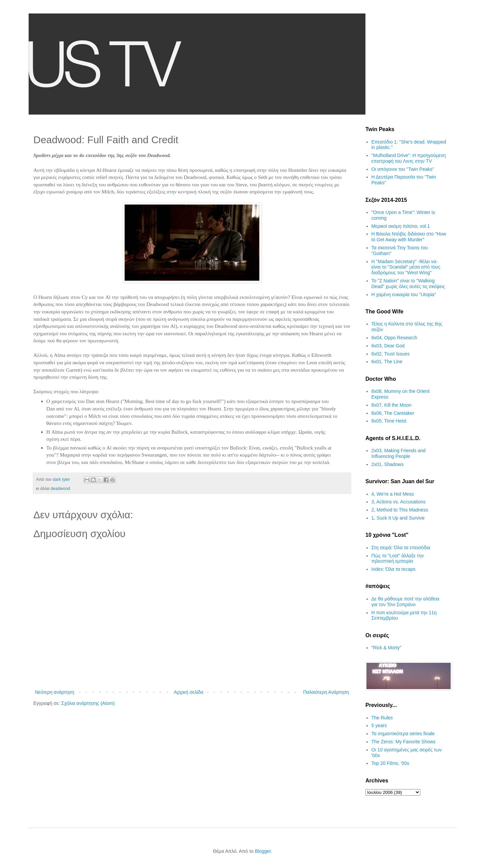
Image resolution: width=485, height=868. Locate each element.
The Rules (382, 718)
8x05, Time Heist (389, 421)
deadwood (60, 489)
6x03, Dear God (388, 346)
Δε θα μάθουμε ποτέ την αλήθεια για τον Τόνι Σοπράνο (406, 602)
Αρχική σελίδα (188, 692)
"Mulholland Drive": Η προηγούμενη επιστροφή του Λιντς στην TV (409, 158)
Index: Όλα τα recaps (394, 569)
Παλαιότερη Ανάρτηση (326, 692)
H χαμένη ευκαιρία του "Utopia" (404, 294)
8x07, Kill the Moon (392, 405)
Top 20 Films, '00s (390, 763)
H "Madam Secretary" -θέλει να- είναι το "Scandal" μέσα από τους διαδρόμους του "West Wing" (406, 267)
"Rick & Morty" (386, 648)
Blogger (263, 851)
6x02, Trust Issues (391, 354)
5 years (379, 725)
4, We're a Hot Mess (393, 494)
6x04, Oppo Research (394, 338)
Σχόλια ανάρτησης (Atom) (88, 703)
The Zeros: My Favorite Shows (404, 742)
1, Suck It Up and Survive (398, 518)
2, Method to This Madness (400, 510)
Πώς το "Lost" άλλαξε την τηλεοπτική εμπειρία (398, 559)
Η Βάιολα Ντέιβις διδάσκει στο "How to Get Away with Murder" (409, 237)
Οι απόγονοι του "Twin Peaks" (403, 169)
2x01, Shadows (388, 464)
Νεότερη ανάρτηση (55, 692)
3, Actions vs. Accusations (399, 502)
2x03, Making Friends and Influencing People (399, 453)
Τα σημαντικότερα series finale (403, 734)
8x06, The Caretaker (393, 413)
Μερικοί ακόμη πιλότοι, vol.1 (401, 226)
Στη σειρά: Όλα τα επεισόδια (401, 548)
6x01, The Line (387, 362)
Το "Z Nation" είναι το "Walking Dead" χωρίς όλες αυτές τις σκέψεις (408, 284)
